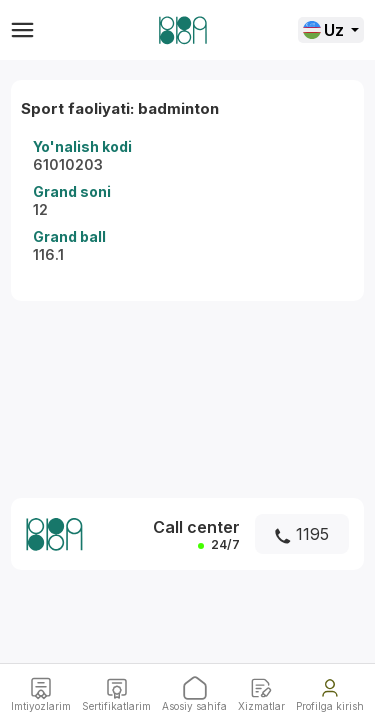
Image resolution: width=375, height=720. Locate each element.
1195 (302, 534)
